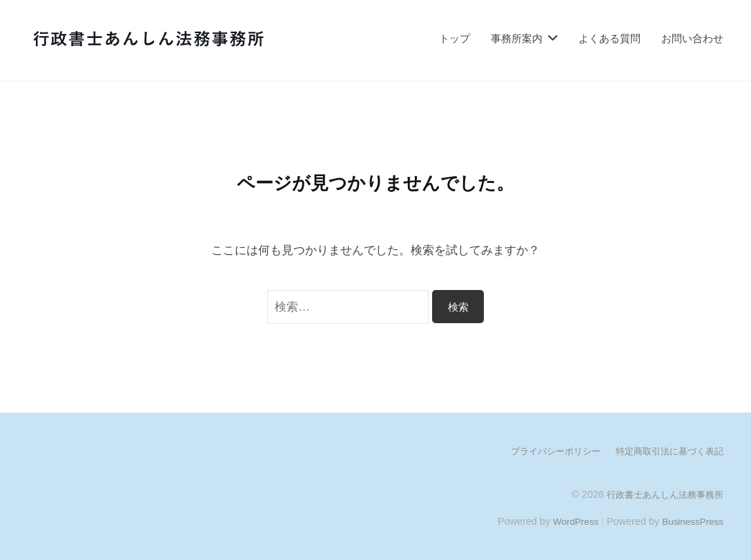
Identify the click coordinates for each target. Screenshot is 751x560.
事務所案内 (517, 38)
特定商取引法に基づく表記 (665, 451)
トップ (455, 38)
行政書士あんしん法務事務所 (661, 494)
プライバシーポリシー (544, 451)
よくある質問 (609, 38)
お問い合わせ (692, 38)
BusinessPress (691, 521)
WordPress (569, 521)
